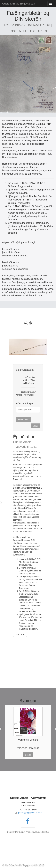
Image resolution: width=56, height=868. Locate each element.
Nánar (35, 426)
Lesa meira (20, 634)
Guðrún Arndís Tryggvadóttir (19, 4)
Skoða (28, 755)
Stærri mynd (23, 420)
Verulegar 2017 (25, 410)
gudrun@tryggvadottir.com (30, 813)
